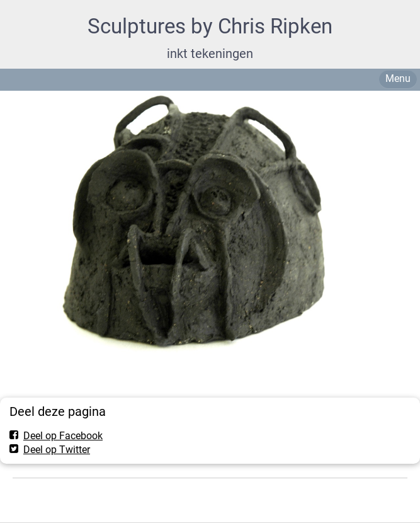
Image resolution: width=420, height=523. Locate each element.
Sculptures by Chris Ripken (210, 26)
